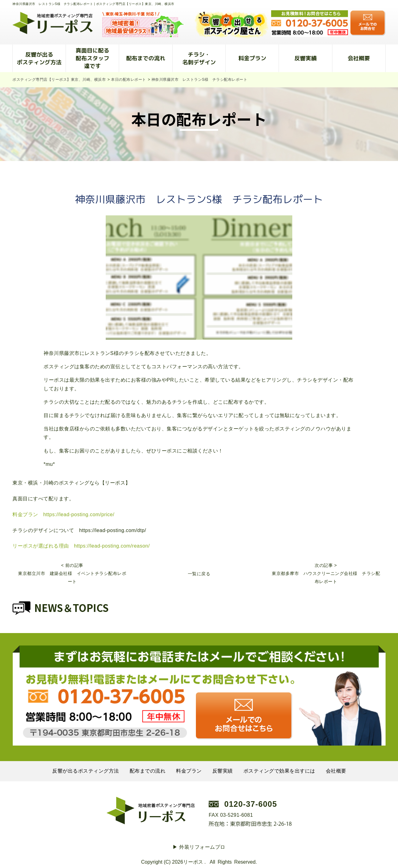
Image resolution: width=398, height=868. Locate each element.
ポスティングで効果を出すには (279, 771)
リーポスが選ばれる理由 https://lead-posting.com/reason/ (81, 546)
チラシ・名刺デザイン (199, 58)
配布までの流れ (146, 58)
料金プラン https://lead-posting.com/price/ (63, 514)
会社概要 (359, 58)
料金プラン (252, 58)
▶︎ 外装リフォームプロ (199, 847)
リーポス (193, 862)
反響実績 (306, 58)
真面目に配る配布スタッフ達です (92, 58)
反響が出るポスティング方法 (39, 58)
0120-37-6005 (251, 804)
